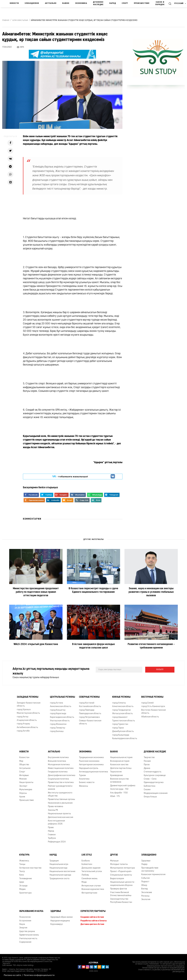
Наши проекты (26, 782)
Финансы (83, 786)
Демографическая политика (62, 775)
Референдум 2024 (57, 842)
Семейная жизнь (89, 879)
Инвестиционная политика (61, 768)
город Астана (56, 703)
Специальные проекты (121, 875)
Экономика (81, 3)
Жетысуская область (122, 714)
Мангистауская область (28, 713)
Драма (147, 768)
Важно (66, 3)
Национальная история (121, 758)
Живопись (24, 861)
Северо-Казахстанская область (90, 722)
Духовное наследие (98, 3)
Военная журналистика (93, 889)
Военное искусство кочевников (120, 781)
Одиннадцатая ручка (154, 782)
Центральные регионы (62, 697)
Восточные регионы (152, 697)
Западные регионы (28, 697)
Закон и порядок (160, 3)
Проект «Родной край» (121, 872)
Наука (22, 924)
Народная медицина (60, 921)
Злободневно (32, 3)
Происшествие (142, 3)
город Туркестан (120, 724)
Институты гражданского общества (60, 794)
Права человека (56, 807)
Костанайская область (90, 706)
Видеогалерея (117, 879)
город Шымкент (120, 717)
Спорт (125, 3)
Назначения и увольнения (60, 803)
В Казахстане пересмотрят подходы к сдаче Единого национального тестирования (93, 590)
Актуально (51, 3)
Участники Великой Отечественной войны (121, 894)
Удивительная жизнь (29, 935)
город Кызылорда (121, 735)
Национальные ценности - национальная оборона (123, 884)
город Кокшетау (58, 710)
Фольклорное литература (122, 868)
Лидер (144, 864)
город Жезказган (58, 724)
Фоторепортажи (89, 893)
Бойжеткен (87, 864)
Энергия (23, 928)
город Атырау (23, 724)
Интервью (24, 775)
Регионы (145, 896)
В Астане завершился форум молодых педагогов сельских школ (93, 646)
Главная (6, 20)
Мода (84, 882)
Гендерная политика (58, 772)
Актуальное (25, 768)
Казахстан (24, 758)
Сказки (147, 790)
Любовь (85, 875)
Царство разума (27, 931)
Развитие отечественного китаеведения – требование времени (151, 646)
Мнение (23, 779)
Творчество (149, 758)
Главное (52, 835)
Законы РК (53, 810)
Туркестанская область (124, 721)
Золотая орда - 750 (119, 789)
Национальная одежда (60, 875)
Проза (147, 765)
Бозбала (86, 861)
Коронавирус (57, 924)
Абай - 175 (115, 796)
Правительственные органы (61, 799)
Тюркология (116, 772)
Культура (24, 855)
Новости (14, 3)
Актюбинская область (27, 727)
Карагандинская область (62, 717)
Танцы (22, 864)
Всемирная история (120, 761)
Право (51, 828)
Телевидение (26, 879)
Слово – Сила (150, 779)
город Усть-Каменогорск (153, 706)
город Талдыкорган (121, 710)
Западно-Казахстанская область (29, 705)
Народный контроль (89, 768)
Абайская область (150, 717)
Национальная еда (58, 868)
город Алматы (119, 703)
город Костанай (87, 703)
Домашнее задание (91, 868)
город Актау (23, 717)
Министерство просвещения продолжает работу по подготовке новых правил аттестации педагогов (36, 592)
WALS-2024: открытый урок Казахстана (36, 644)
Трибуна (52, 838)
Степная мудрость (153, 772)
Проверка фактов (118, 889)
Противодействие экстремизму (150, 870)
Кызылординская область (125, 739)
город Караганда (58, 714)
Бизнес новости (87, 782)
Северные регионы (89, 697)
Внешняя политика (57, 761)
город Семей (147, 703)
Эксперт (23, 786)
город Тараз (118, 728)
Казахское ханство (119, 765)
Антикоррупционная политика (93, 772)
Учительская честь (28, 939)
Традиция (54, 861)
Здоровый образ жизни (62, 917)
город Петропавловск (89, 717)
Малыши (114, 861)
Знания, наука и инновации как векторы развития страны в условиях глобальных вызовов (151, 592)
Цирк (22, 882)
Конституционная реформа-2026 (56, 822)
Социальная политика (58, 779)
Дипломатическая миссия (60, 817)
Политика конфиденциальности (39, 975)
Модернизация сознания (156, 793)
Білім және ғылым (20, 20)
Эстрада (23, 886)
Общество (24, 765)
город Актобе (23, 731)
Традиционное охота (59, 879)
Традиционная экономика (91, 758)
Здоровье (146, 861)
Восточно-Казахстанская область (153, 712)
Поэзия (147, 761)
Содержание (25, 942)
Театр (22, 872)
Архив (22, 797)
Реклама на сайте (12, 975)
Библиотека (150, 786)
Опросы (23, 793)
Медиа (22, 889)
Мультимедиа (26, 790)
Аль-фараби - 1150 (119, 793)
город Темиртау (58, 728)
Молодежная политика (59, 765)
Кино (22, 875)
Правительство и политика (61, 782)
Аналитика (84, 779)
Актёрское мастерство (30, 868)
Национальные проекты (59, 814)
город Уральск (24, 710)
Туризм (82, 775)
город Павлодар (87, 710)
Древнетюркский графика (123, 786)
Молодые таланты (119, 864)
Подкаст (145, 882)
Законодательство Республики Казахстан (121, 901)
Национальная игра (59, 864)
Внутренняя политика (58, 758)
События (145, 878)
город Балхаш (57, 731)
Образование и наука (31, 911)
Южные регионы (121, 697)
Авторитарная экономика (91, 765)
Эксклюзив (147, 893)
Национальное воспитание (62, 872)
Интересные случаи (91, 886)
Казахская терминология (153, 875)
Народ (113, 3)
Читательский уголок (92, 872)
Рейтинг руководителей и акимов (60, 788)
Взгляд (144, 889)
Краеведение (117, 775)
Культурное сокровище (155, 775)
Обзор (144, 885)
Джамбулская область (123, 731)
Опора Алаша (150, 797)
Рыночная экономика (89, 761)
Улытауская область (60, 721)
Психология (25, 917)
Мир (21, 761)
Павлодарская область (90, 714)
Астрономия (25, 921)
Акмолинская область (61, 706)
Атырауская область (27, 720)
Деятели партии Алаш (121, 768)
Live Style (87, 855)
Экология (146, 900)
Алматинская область (123, 706)
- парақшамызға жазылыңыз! (70, 476)
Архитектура (25, 893)
